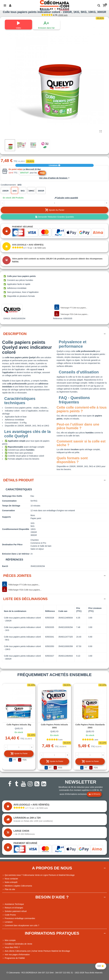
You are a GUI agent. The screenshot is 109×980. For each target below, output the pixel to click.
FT (12, 760)
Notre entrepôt (10, 882)
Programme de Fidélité (13, 958)
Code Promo (9, 915)
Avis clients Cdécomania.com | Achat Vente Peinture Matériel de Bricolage (36, 951)
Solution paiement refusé (14, 911)
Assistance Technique (13, 904)
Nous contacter (10, 879)
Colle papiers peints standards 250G (90, 726)
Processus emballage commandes (19, 918)
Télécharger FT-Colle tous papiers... (71, 307)
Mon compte (9, 940)
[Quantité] (54, 203)
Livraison (54, 165)
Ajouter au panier (19, 754)
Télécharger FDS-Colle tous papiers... (72, 314)
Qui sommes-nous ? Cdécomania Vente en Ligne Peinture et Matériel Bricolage (38, 875)
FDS (22, 760)
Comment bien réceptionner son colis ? (21, 926)
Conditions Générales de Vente (17, 944)
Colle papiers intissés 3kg (19, 725)
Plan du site (9, 889)
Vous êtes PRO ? (12, 947)
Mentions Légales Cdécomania (17, 886)
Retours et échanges (13, 908)
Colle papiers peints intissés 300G (54, 726)
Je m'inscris (94, 794)
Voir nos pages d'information (16, 955)
